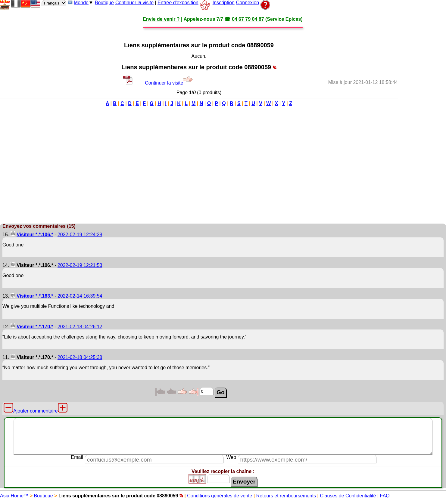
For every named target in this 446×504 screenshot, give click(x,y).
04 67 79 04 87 (248, 19)
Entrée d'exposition (178, 3)
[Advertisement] (422, 132)
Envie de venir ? (161, 19)
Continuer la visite (134, 3)
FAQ (385, 496)
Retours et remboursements (286, 496)
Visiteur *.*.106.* (35, 235)
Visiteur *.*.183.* (35, 296)
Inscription (224, 3)
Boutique (104, 3)
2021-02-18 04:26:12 (80, 327)
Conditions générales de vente (220, 496)
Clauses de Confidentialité (348, 496)
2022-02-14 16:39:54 (80, 296)
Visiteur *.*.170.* (35, 327)
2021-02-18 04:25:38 (80, 357)
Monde (81, 3)
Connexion (248, 3)
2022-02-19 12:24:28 (80, 235)
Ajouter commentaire (36, 411)
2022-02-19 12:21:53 (80, 265)
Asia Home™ (14, 496)
